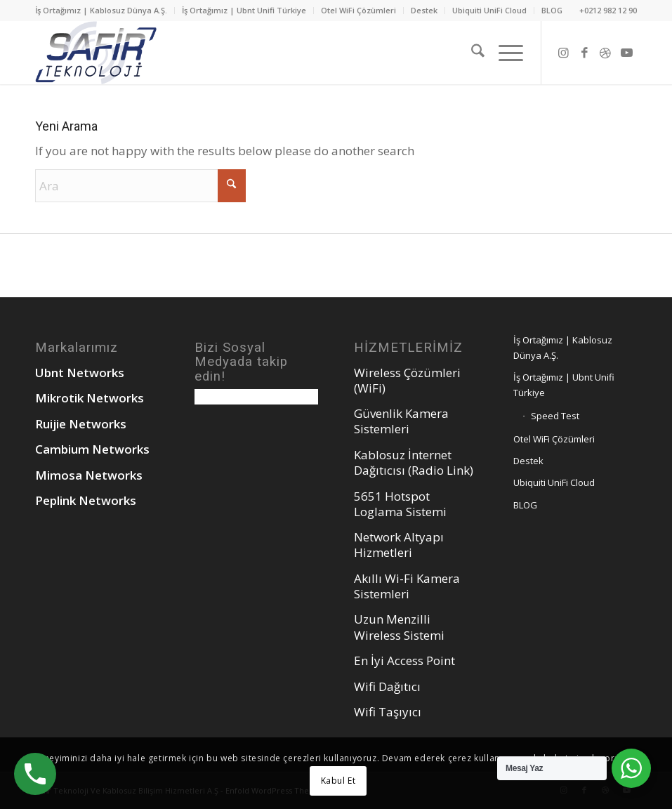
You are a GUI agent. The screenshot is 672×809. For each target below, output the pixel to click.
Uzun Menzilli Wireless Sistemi (399, 627)
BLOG (552, 10)
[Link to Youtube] (626, 53)
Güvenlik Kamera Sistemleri (401, 421)
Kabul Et (338, 781)
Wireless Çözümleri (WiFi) (407, 380)
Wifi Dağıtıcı (387, 686)
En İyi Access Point (404, 660)
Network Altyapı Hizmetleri (399, 545)
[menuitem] (105, 11)
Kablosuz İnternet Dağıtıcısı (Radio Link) (414, 462)
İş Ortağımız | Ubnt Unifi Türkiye (244, 10)
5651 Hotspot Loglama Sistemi (400, 504)
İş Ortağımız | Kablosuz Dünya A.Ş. (101, 10)
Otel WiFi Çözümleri (358, 10)
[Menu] (504, 53)
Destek (424, 10)
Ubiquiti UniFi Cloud (489, 10)
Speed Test (555, 416)
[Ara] (471, 53)
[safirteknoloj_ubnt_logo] (96, 53)
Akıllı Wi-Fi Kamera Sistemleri (407, 586)
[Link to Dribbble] (605, 53)
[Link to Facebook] (584, 53)
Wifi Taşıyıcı (388, 712)
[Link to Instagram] (563, 53)
